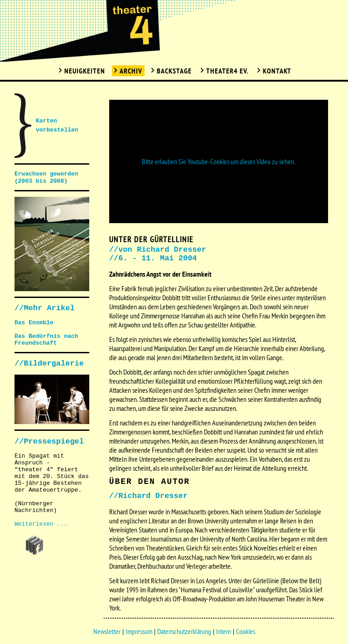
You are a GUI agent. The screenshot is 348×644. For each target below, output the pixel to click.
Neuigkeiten (85, 71)
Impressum (139, 631)
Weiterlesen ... (41, 524)
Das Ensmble (34, 323)
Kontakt (277, 71)
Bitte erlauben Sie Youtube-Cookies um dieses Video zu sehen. (219, 161)
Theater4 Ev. (227, 71)
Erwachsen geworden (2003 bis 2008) (46, 178)
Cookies (246, 631)
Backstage (174, 71)
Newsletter (107, 631)
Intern (224, 631)
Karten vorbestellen (57, 125)
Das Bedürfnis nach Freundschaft (46, 340)
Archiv (131, 71)
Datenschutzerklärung (184, 631)
